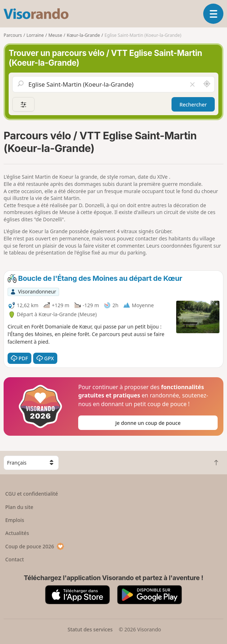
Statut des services (90, 629)
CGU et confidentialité (32, 494)
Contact (15, 559)
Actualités (17, 533)
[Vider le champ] (192, 84)
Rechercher (193, 105)
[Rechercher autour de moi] (207, 84)
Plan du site (19, 507)
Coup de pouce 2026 (35, 546)
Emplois (15, 520)
